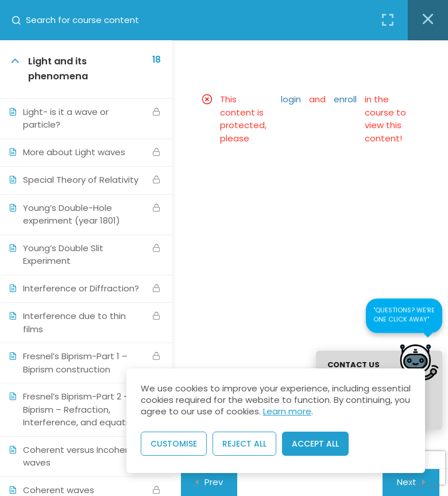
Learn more (287, 411)
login (291, 99)
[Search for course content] (21, 20)
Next (407, 482)
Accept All (315, 444)
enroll (345, 99)
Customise (174, 444)
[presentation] (428, 468)
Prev (214, 482)
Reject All (244, 444)
